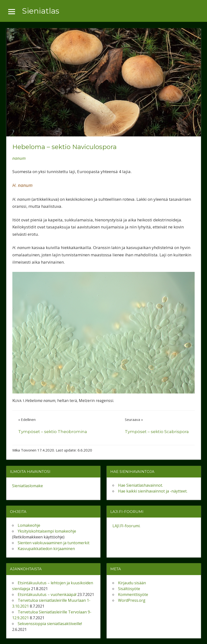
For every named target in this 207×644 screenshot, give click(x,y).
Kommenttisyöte (133, 594)
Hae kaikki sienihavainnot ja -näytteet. (153, 491)
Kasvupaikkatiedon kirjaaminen (46, 549)
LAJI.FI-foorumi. (126, 526)
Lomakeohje (29, 525)
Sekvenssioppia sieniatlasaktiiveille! (50, 624)
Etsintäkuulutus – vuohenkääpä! (47, 594)
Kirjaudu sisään (132, 583)
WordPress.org (132, 600)
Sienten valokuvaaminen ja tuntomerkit (54, 543)
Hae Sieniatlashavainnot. (140, 485)
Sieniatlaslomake (28, 486)
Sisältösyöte (129, 589)
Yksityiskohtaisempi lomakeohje (47, 531)
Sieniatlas (41, 11)
